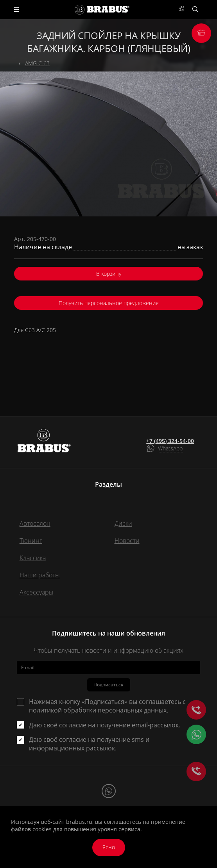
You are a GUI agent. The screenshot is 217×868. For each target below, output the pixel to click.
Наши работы (40, 575)
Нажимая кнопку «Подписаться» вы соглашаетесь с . (107, 706)
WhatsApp (170, 448)
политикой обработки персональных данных (98, 710)
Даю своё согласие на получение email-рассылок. (105, 725)
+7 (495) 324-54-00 (170, 441)
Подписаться (108, 685)
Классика (33, 558)
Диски (123, 523)
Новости (127, 541)
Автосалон (35, 523)
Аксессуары (37, 592)
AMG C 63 (37, 63)
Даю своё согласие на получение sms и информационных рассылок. (89, 744)
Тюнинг (31, 541)
